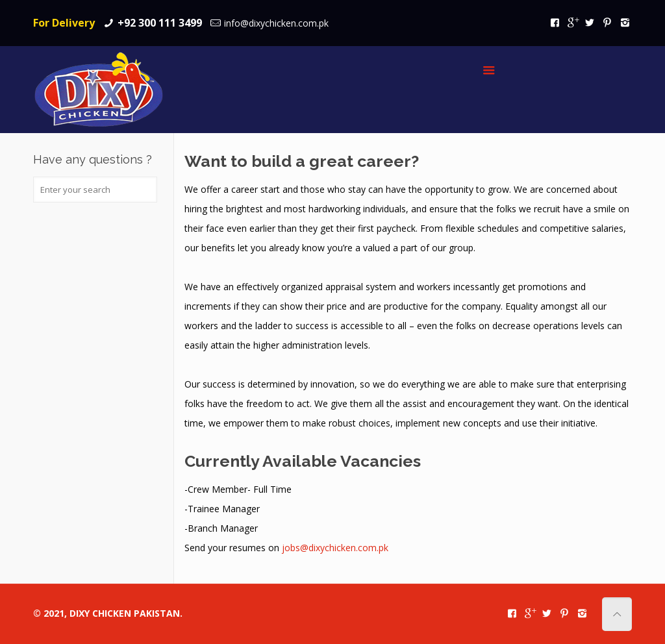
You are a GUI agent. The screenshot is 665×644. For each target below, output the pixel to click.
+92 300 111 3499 (160, 23)
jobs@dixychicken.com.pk (335, 548)
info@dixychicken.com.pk (276, 23)
